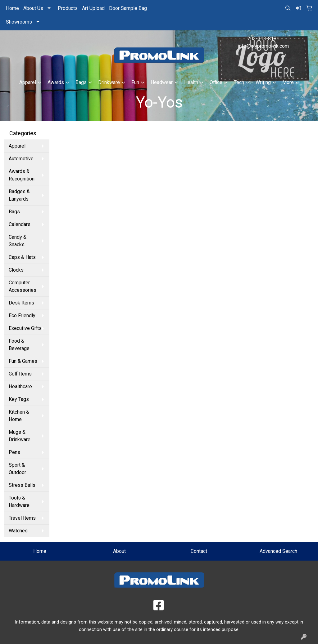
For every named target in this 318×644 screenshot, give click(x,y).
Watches (18, 531)
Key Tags (19, 399)
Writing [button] (263, 82)
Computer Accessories (23, 286)
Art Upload (93, 8)
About (119, 551)
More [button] (288, 82)
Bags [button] (81, 82)
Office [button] (216, 82)
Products (68, 8)
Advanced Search (278, 551)
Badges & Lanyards (19, 195)
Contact (199, 551)
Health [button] (191, 82)
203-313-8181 (263, 39)
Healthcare (20, 386)
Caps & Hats (22, 257)
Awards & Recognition (22, 175)
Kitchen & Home (19, 416)
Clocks (16, 270)
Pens (14, 452)
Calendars (20, 224)
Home (12, 8)
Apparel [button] (28, 82)
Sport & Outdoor (17, 469)
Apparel (17, 146)
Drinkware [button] (109, 82)
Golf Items (20, 374)
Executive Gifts (25, 328)
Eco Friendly (22, 315)
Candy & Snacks (18, 241)
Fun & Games (23, 361)
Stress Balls (22, 485)
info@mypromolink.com (263, 46)
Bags (14, 212)
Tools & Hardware (19, 502)
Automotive (21, 159)
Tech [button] (239, 82)
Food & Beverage (19, 345)
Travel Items (22, 518)
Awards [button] (56, 82)
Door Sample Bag (128, 8)
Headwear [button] (162, 82)
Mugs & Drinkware (20, 436)
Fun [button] (135, 82)
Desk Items (21, 303)
